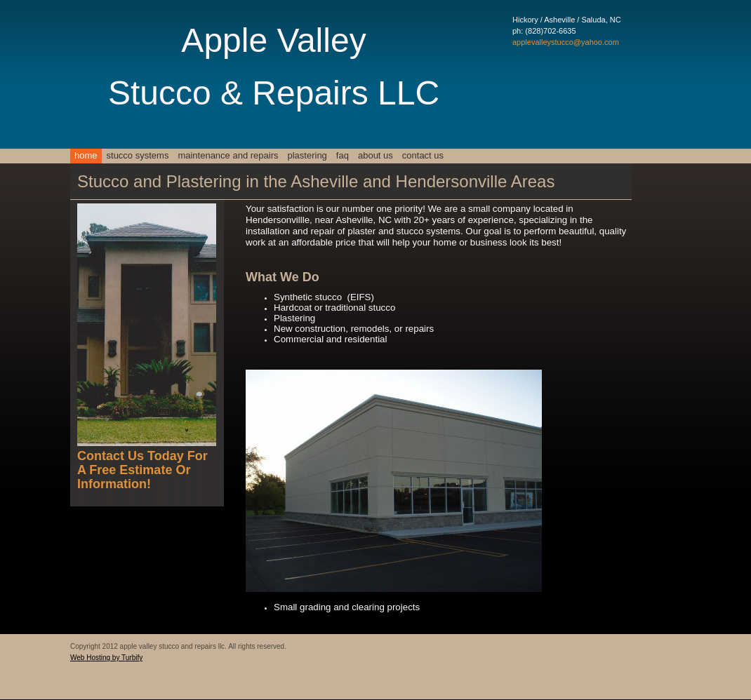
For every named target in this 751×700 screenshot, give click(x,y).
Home (86, 155)
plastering (307, 155)
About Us (375, 155)
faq (343, 155)
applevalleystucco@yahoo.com (566, 42)
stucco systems (138, 155)
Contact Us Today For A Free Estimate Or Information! (142, 470)
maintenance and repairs (228, 155)
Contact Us (423, 155)
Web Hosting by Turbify (106, 658)
